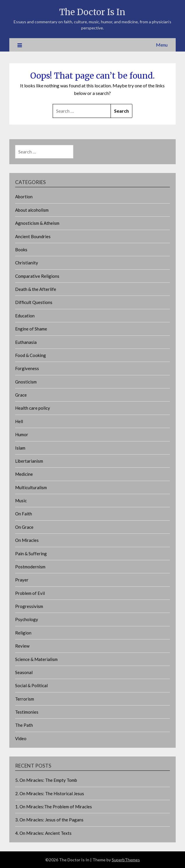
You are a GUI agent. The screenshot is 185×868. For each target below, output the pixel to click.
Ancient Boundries (33, 236)
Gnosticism (26, 382)
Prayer (22, 580)
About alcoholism (32, 210)
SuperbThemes (126, 860)
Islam (20, 448)
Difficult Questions (34, 302)
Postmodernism (30, 567)
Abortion (24, 197)
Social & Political (31, 685)
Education (25, 316)
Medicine (24, 474)
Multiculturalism (31, 487)
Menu (162, 45)
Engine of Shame (31, 329)
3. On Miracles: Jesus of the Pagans (49, 820)
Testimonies (27, 712)
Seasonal (24, 672)
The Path (24, 725)
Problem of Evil (30, 593)
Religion (23, 633)
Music (21, 501)
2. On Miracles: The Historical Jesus (50, 793)
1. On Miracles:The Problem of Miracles (54, 807)
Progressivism (29, 606)
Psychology (27, 619)
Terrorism (25, 699)
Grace (21, 395)
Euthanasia (26, 342)
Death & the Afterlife (36, 289)
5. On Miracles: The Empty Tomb (46, 780)
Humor (22, 434)
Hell (19, 421)
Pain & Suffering (31, 554)
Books (21, 250)
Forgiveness (27, 368)
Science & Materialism (36, 659)
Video (21, 738)
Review (22, 646)
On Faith (24, 514)
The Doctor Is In (92, 12)
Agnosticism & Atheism (37, 223)
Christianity (27, 263)
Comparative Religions (37, 276)
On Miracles (27, 540)
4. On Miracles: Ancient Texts (43, 833)
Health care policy (33, 408)
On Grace (24, 527)
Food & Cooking (31, 355)
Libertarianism (29, 461)
